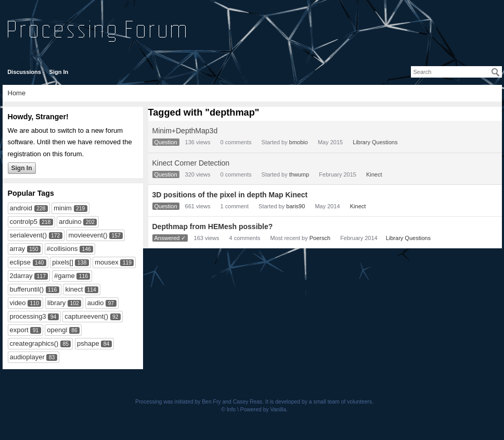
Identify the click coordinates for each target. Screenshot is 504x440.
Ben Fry (211, 402)
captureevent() (86, 316)
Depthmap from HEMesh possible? (213, 227)
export (19, 330)
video (18, 303)
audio (96, 303)
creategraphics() (34, 343)
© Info (228, 410)
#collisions (62, 249)
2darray (21, 276)
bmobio (299, 142)
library (56, 303)
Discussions (24, 72)
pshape (88, 343)
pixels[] (62, 262)
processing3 (28, 316)
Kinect (374, 174)
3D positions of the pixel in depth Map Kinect (230, 195)
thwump (299, 174)
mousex (107, 262)
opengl (57, 330)
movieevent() (88, 235)
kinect (74, 289)
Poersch (320, 238)
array (18, 249)
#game (64, 276)
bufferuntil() (27, 289)
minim (63, 208)
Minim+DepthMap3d (185, 131)
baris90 (295, 206)
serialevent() (29, 235)
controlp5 (24, 222)
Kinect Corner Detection (191, 163)
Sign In (59, 72)
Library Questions (375, 142)
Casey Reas (248, 402)
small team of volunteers (343, 402)
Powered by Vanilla (263, 410)
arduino (70, 222)
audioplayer (27, 357)
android (21, 208)
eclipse (20, 262)
